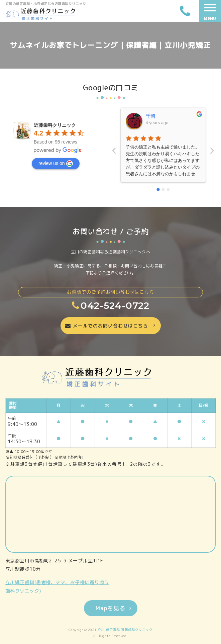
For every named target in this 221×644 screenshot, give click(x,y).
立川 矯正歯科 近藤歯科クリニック (125, 630)
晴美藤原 (195, 116)
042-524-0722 (110, 305)
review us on (56, 164)
